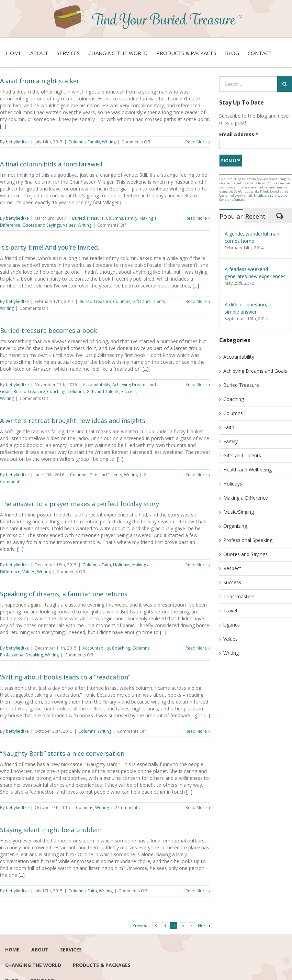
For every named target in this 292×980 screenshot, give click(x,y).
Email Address (239, 134)
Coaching (56, 391)
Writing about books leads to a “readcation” (65, 677)
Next (202, 925)
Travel (230, 611)
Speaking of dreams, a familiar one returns (64, 594)
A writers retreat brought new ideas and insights (73, 421)
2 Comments (127, 808)
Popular (231, 216)
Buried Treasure (88, 218)
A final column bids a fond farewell (51, 164)
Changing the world (33, 965)
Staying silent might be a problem (51, 830)
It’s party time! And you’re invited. (50, 247)
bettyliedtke (17, 142)
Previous (141, 925)
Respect (232, 568)
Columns (77, 142)
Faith (106, 565)
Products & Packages (102, 965)
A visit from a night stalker (40, 81)
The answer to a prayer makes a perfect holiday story (80, 504)
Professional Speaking (21, 655)
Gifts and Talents (149, 301)
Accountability (97, 385)
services (71, 950)
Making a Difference (246, 498)
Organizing (235, 526)
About (40, 950)
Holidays (122, 565)
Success (129, 391)
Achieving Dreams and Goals (255, 371)
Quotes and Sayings (42, 225)
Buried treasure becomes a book (49, 330)
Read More (196, 142)
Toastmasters (239, 596)
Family (94, 142)
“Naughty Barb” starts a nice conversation (62, 753)
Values (69, 225)
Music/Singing (239, 512)
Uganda (232, 625)
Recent (255, 216)
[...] (3, 126)
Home (12, 950)
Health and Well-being (248, 470)
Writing (109, 142)
